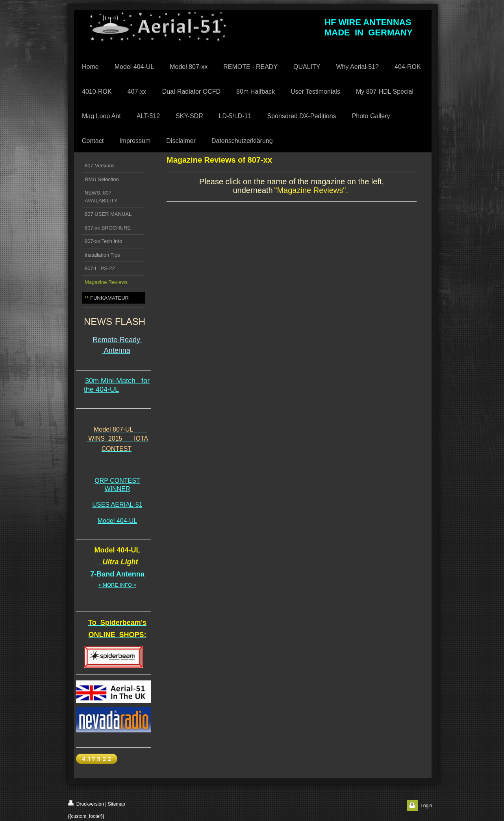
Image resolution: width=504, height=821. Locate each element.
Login (426, 806)
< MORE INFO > (117, 585)
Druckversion (86, 803)
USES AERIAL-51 (117, 505)
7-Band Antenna (117, 574)
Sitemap (117, 804)
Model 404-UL (118, 521)
